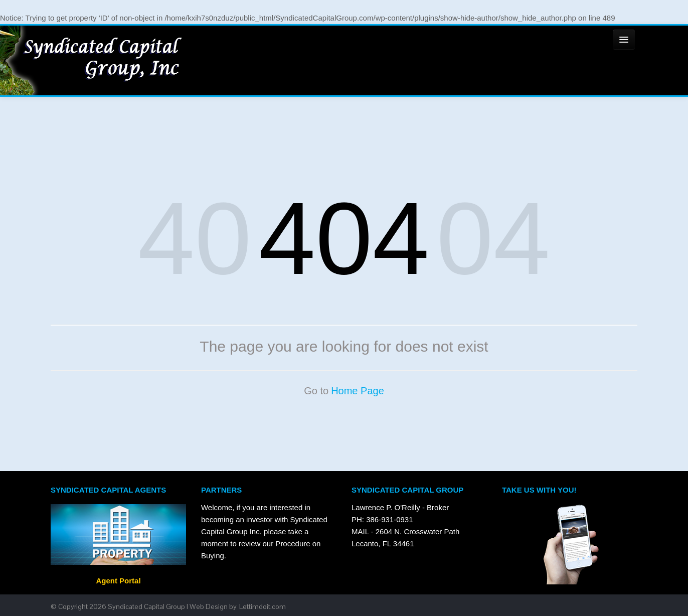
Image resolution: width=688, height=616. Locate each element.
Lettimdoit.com (263, 606)
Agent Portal (118, 581)
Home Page (358, 391)
